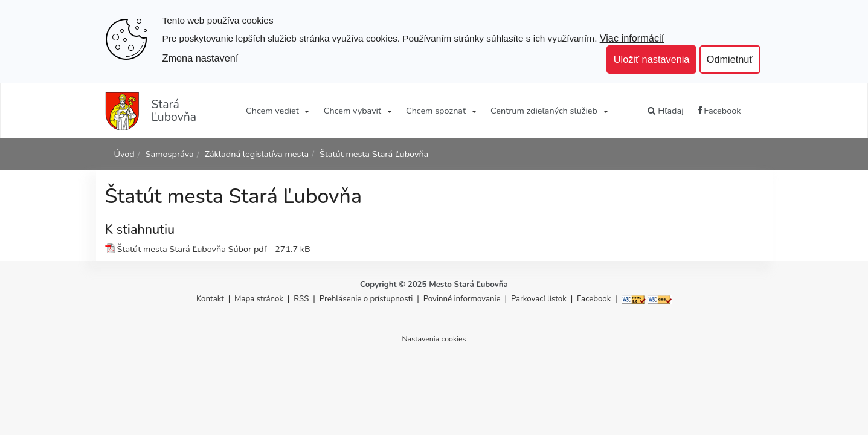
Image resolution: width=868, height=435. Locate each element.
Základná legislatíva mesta (256, 154)
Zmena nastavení (201, 58)
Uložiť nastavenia (652, 59)
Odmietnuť (730, 59)
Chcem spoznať (436, 111)
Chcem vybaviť (352, 111)
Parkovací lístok (539, 299)
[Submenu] (307, 111)
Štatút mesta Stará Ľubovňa (374, 154)
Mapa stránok (259, 299)
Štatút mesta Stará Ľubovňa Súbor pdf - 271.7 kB (214, 249)
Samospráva (170, 154)
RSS (302, 299)
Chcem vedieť (272, 111)
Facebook (720, 111)
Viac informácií (632, 38)
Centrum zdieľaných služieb (544, 111)
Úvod (124, 154)
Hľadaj (665, 111)
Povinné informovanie (462, 299)
